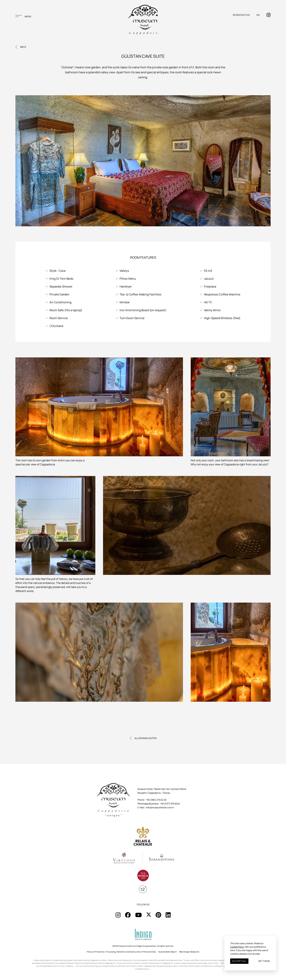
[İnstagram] (269, 17)
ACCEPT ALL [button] (239, 961)
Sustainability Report (168, 952)
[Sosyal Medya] (118, 915)
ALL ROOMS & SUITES (146, 738)
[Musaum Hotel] (143, 22)
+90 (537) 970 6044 (170, 804)
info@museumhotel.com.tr (160, 807)
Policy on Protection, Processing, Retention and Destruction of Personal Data (121, 952)
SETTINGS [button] (264, 961)
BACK (23, 47)
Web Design (184, 952)
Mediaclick (195, 952)
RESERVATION (241, 17)
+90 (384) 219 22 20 (156, 800)
